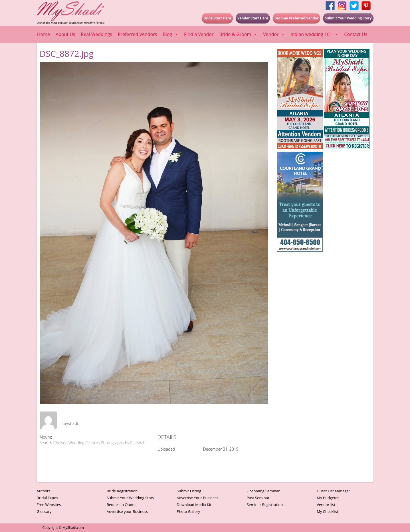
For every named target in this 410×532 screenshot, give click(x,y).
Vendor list (326, 505)
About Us (65, 34)
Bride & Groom (238, 34)
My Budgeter (328, 498)
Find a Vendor (199, 34)
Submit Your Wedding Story (130, 498)
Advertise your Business (127, 511)
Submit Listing (189, 491)
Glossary (44, 511)
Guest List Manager (333, 491)
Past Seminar (258, 498)
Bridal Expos (48, 498)
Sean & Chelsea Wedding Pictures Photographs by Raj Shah (93, 443)
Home (44, 34)
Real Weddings (97, 34)
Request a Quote (121, 505)
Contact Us (356, 34)
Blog (170, 34)
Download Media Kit (194, 505)
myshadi (70, 423)
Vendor (274, 34)
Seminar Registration (265, 505)
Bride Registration (122, 491)
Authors (44, 491)
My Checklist (328, 511)
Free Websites (49, 505)
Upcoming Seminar (263, 491)
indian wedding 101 (315, 34)
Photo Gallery (188, 511)
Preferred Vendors (137, 34)
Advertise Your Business (197, 498)
